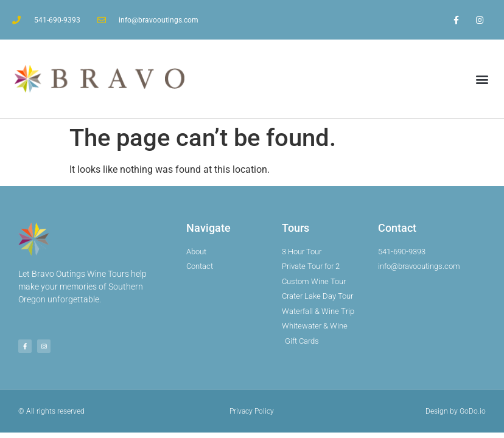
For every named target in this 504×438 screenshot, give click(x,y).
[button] (482, 79)
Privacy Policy (252, 411)
